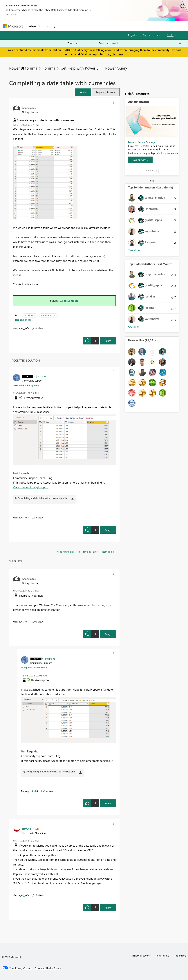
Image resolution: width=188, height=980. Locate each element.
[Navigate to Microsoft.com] (13, 26)
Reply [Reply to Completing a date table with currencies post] (108, 341)
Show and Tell (49, 315)
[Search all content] (140, 43)
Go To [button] (170, 35)
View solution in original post (31, 487)
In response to (26, 385)
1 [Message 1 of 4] (24, 328)
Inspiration (80, 26)
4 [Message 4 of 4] (24, 517)
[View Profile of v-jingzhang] (41, 376)
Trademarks (180, 955)
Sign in (146, 35)
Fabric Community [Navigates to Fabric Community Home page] (41, 26)
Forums (64, 26)
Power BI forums (23, 68)
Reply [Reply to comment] (108, 530)
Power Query (116, 68)
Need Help (30, 315)
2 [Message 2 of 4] (24, 895)
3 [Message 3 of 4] (24, 621)
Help (158, 35)
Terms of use (162, 955)
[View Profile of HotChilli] (27, 829)
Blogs (128, 26)
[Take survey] (140, 160)
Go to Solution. (69, 301)
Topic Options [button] (104, 92)
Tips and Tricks (23, 320)
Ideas (95, 26)
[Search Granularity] (81, 43)
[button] (83, 92)
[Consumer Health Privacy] (48, 968)
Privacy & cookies (141, 955)
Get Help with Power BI (80, 68)
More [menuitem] (140, 26)
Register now (115, 54)
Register (133, 35)
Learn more (11, 14)
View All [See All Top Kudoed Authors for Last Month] (134, 327)
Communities (111, 26)
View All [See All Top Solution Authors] (134, 250)
